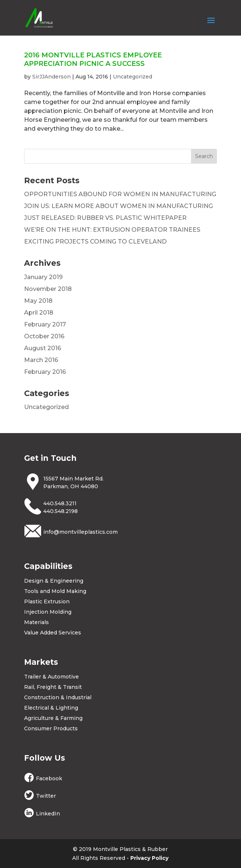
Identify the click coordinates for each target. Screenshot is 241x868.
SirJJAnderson (51, 77)
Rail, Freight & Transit (53, 687)
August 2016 (43, 348)
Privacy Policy (149, 858)
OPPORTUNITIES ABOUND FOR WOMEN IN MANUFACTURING (120, 194)
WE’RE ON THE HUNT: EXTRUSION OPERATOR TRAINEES (112, 230)
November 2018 (48, 289)
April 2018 (39, 313)
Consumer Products (51, 728)
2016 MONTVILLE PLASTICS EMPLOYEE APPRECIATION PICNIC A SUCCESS (93, 59)
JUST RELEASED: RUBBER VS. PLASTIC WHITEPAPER (105, 218)
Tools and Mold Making (55, 591)
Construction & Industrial (58, 697)
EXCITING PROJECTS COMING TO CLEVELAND (95, 242)
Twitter (46, 796)
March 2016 (41, 360)
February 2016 (45, 372)
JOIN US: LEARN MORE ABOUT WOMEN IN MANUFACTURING (118, 206)
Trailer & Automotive (51, 677)
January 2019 (43, 277)
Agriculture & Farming (53, 718)
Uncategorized (133, 77)
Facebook (49, 778)
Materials (36, 622)
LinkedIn (48, 814)
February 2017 (45, 324)
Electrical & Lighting (51, 708)
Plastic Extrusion (47, 601)
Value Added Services (53, 633)
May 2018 (38, 301)
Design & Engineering (54, 581)
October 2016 (44, 336)
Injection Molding (48, 612)
